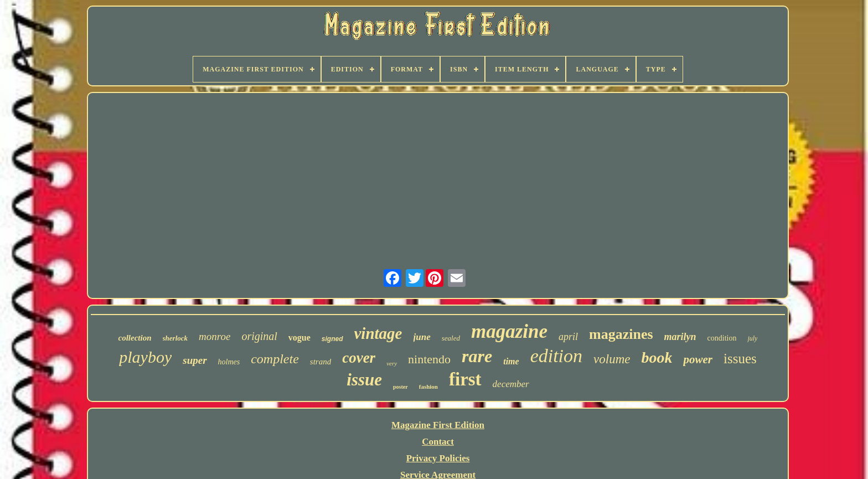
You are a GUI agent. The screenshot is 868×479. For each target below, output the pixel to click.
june (422, 337)
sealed (451, 338)
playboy (145, 357)
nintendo (429, 359)
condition (722, 338)
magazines (621, 334)
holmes (229, 362)
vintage (378, 333)
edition (556, 356)
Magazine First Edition (438, 425)
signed (332, 339)
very (392, 363)
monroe (215, 336)
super (195, 360)
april (568, 337)
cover (359, 358)
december (511, 384)
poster (401, 387)
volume (612, 359)
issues (740, 359)
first (465, 379)
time (511, 361)
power (698, 359)
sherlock (175, 338)
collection (135, 338)
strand (321, 362)
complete (275, 359)
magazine (509, 331)
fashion (428, 387)
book (657, 357)
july (752, 338)
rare (477, 356)
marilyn (680, 337)
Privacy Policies (438, 458)
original (259, 336)
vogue (299, 338)
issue (364, 380)
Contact (438, 442)
